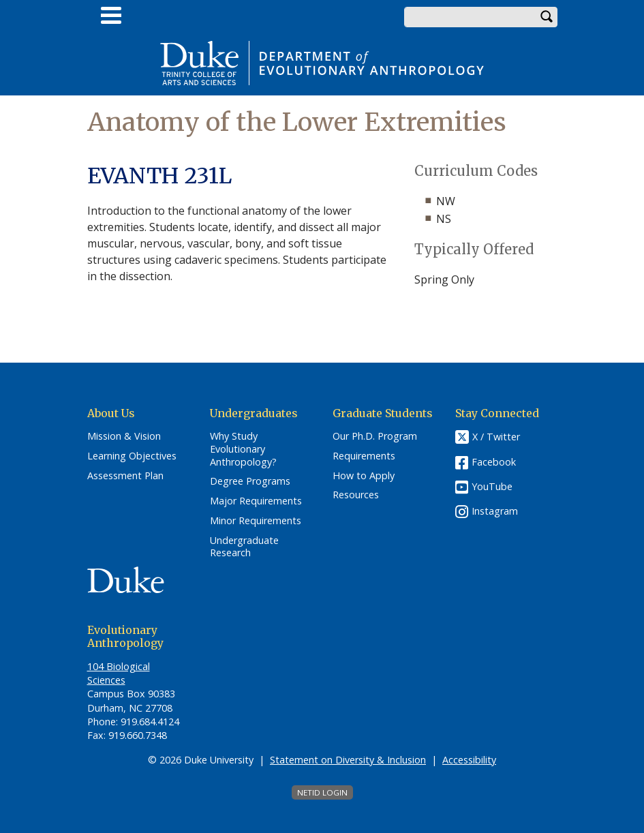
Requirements (364, 456)
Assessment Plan (125, 476)
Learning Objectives (132, 456)
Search (547, 17)
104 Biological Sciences (119, 673)
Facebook (494, 462)
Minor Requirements (256, 521)
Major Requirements (256, 501)
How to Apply (364, 476)
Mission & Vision (124, 436)
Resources (356, 495)
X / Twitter (496, 437)
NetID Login (322, 792)
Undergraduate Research (244, 547)
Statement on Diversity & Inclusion (348, 760)
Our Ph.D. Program (375, 436)
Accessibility (469, 760)
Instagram (495, 511)
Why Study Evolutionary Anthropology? (243, 449)
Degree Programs (250, 481)
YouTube (492, 486)
